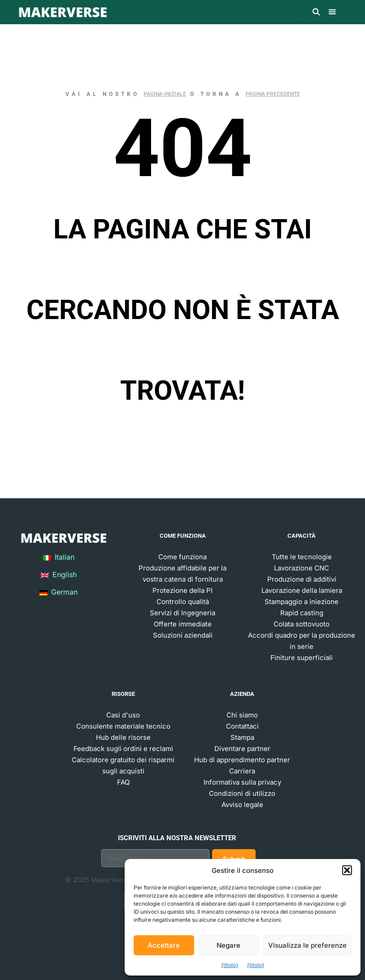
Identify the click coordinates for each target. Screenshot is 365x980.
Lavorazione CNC (302, 568)
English (59, 574)
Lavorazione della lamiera (302, 590)
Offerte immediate (183, 624)
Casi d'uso (123, 715)
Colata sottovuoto (302, 624)
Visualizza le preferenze (307, 945)
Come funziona (182, 557)
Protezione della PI (182, 590)
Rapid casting (302, 613)
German (59, 592)
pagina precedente (273, 94)
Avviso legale (242, 805)
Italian (59, 557)
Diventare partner (242, 749)
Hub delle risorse (123, 737)
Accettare (164, 945)
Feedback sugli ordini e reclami (123, 749)
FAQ (123, 782)
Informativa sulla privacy (242, 782)
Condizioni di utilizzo (242, 793)
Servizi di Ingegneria (182, 613)
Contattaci (242, 726)
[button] (347, 870)
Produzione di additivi (302, 579)
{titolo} (230, 965)
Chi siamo (242, 715)
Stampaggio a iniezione (302, 602)
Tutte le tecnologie (302, 557)
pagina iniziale (165, 94)
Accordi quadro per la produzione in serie (302, 641)
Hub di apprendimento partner (242, 760)
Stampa (242, 737)
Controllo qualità (183, 602)
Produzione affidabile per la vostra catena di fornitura (182, 574)
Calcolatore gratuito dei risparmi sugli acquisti (123, 765)
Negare (228, 945)
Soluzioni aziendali (183, 635)
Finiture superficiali (302, 658)
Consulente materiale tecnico (123, 726)
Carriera (242, 771)
